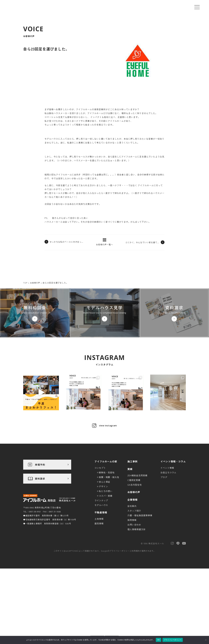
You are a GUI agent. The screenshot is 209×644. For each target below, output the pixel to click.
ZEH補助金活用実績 (137, 511)
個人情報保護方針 (136, 565)
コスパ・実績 (106, 532)
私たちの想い (106, 527)
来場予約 (40, 501)
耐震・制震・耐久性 (109, 513)
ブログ (164, 513)
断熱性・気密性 (107, 508)
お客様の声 (134, 528)
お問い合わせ (134, 561)
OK (158, 640)
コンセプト (100, 504)
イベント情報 (167, 504)
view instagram (108, 462)
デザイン (103, 522)
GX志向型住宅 (135, 521)
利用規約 (136, 587)
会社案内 (132, 542)
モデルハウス (101, 541)
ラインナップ (101, 536)
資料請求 (40, 515)
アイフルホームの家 (106, 497)
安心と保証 (105, 518)
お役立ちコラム (168, 508)
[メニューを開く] (197, 7)
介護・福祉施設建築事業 (140, 551)
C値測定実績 (134, 516)
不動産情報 (101, 548)
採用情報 (132, 556)
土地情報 (99, 555)
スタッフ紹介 (134, 547)
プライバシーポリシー (120, 587)
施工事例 (132, 497)
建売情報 (99, 559)
